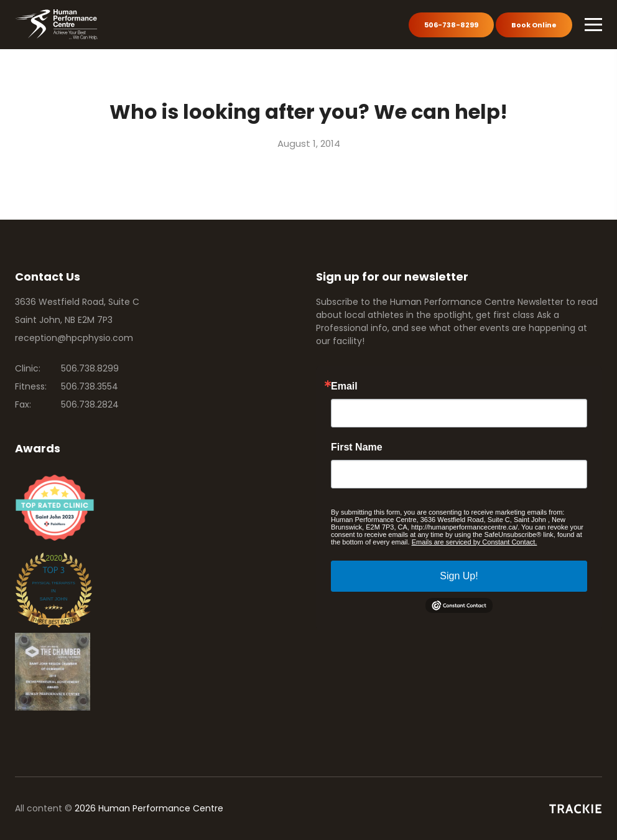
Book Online (534, 25)
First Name (357, 447)
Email (344, 386)
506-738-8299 (451, 25)
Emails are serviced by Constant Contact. (475, 542)
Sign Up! (459, 576)
